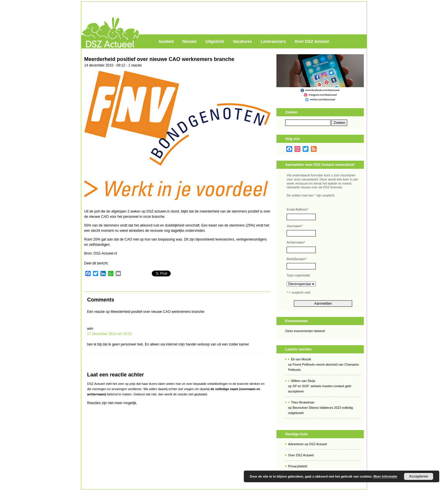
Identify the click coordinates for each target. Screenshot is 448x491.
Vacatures (242, 41)
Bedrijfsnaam (297, 259)
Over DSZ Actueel (312, 41)
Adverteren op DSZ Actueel (307, 444)
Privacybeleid (298, 466)
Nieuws (189, 41)
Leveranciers (273, 41)
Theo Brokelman (303, 402)
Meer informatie (385, 476)
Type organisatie (298, 275)
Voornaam (294, 226)
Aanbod (166, 41)
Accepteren (418, 476)
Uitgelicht (215, 41)
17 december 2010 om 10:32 (109, 334)
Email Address (298, 209)
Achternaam (296, 242)
